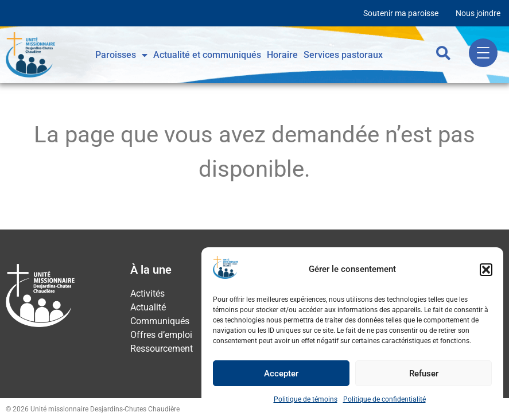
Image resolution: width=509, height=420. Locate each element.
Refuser (424, 374)
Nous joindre (478, 13)
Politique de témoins (306, 399)
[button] (486, 270)
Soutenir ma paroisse (401, 13)
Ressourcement (162, 349)
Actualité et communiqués (207, 55)
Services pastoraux (343, 55)
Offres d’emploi (161, 335)
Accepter (281, 374)
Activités (147, 293)
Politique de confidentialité (384, 399)
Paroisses (121, 55)
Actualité (148, 307)
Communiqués (160, 321)
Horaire (282, 55)
